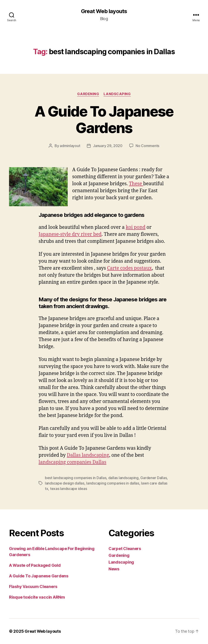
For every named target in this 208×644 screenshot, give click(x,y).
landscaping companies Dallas (72, 462)
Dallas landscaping (88, 455)
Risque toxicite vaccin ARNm (37, 597)
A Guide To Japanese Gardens (104, 119)
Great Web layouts (104, 11)
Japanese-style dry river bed (70, 234)
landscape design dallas (65, 483)
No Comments (147, 146)
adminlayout (70, 146)
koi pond (135, 227)
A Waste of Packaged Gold (35, 565)
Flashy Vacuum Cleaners (33, 587)
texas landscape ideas (68, 489)
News (114, 569)
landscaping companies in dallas (113, 483)
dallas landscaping (123, 478)
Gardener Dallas (154, 478)
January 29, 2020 (108, 146)
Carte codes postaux (129, 268)
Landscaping (117, 94)
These (136, 184)
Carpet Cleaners (125, 549)
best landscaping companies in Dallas (76, 478)
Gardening (88, 94)
